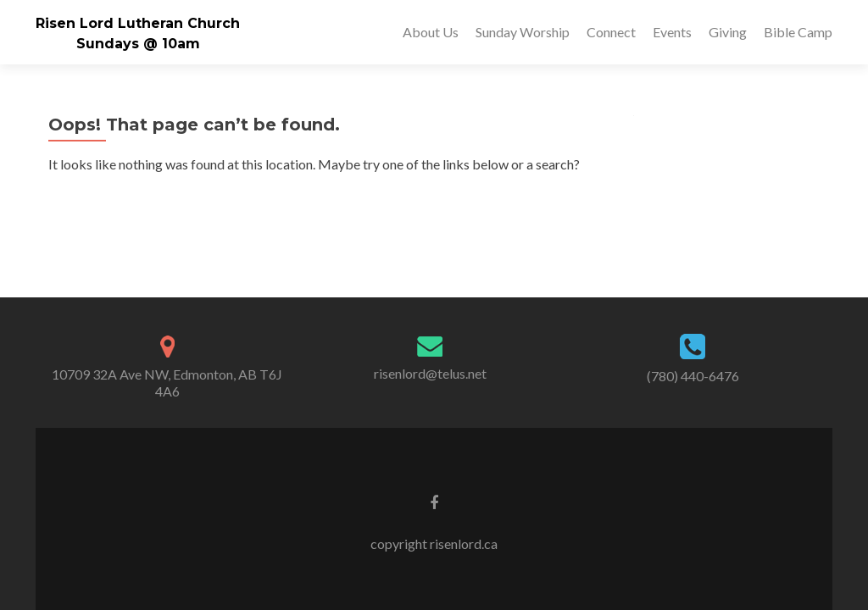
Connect (611, 32)
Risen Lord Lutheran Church (138, 23)
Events (672, 32)
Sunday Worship (523, 32)
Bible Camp (798, 32)
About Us (431, 32)
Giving (728, 32)
